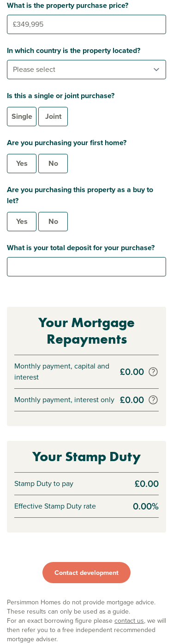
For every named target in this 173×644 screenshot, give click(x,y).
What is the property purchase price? (68, 5)
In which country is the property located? (74, 50)
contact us (129, 621)
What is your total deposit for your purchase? (81, 248)
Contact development (86, 572)
